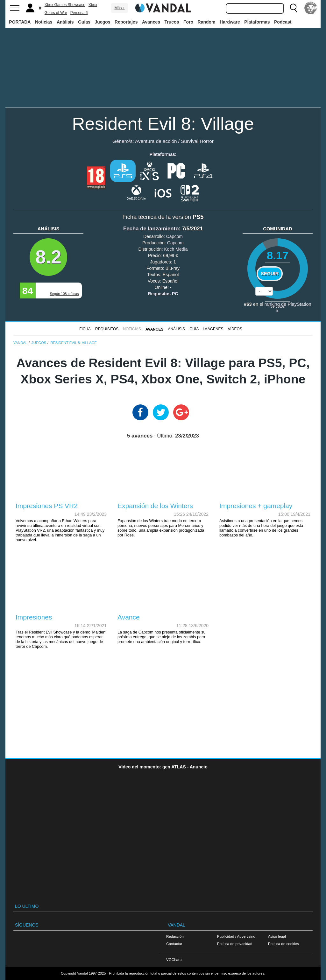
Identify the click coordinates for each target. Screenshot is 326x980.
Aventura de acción (156, 141)
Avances (151, 22)
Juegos (103, 22)
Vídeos (235, 329)
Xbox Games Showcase (65, 5)
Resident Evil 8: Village (163, 124)
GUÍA (194, 329)
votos (278, 306)
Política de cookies (283, 944)
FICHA (85, 329)
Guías (84, 22)
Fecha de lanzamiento (151, 229)
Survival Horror (197, 141)
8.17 (278, 255)
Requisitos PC (163, 294)
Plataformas (257, 22)
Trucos (172, 22)
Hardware (230, 22)
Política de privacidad (235, 944)
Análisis (65, 22)
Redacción (175, 936)
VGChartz (174, 959)
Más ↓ (119, 8)
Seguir (270, 274)
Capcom (174, 236)
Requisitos (107, 329)
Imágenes (213, 329)
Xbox (93, 5)
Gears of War (56, 13)
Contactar (174, 944)
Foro (188, 22)
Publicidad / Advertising (236, 936)
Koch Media (176, 249)
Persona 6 (79, 13)
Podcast (283, 22)
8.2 (48, 257)
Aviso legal (277, 936)
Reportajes (126, 22)
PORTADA (20, 22)
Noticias (44, 22)
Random (207, 22)
